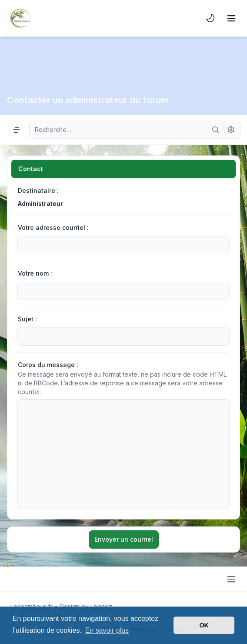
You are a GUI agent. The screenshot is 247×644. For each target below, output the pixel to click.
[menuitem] (210, 18)
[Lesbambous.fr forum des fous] (20, 18)
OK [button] (204, 625)
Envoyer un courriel (124, 539)
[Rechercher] (216, 130)
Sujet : (27, 319)
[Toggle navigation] (231, 18)
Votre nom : (35, 273)
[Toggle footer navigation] (231, 579)
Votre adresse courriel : (53, 228)
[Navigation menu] (17, 130)
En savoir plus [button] (107, 630)
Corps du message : (48, 365)
